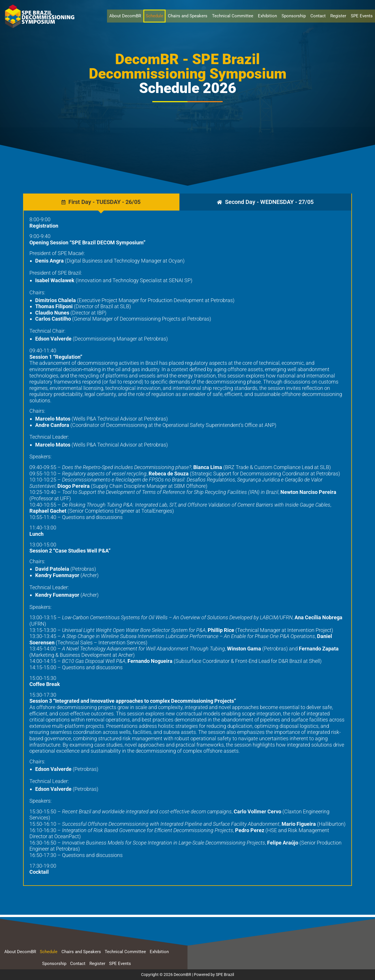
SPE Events (362, 16)
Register (338, 16)
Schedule (154, 16)
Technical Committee (233, 16)
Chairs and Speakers (188, 16)
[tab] (101, 202)
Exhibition (267, 16)
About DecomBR (125, 16)
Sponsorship (294, 16)
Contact (318, 16)
